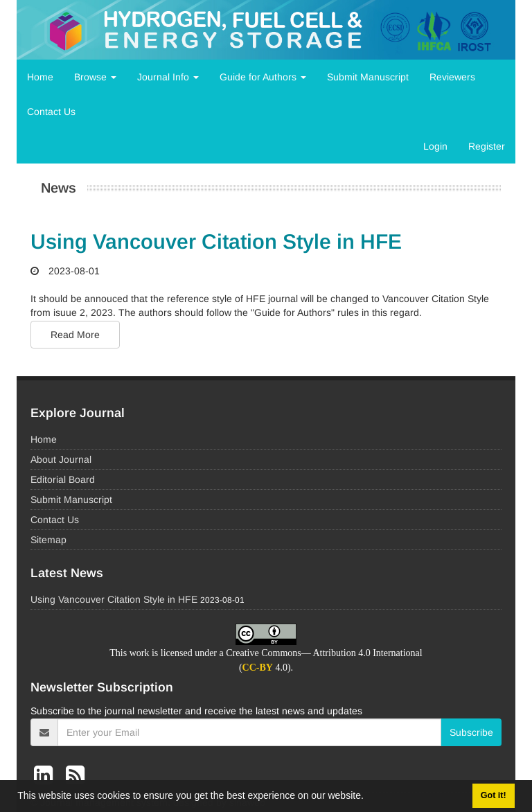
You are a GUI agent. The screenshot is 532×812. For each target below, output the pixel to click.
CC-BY (258, 668)
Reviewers (452, 77)
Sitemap (48, 540)
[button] (369, 797)
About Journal (61, 459)
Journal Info (168, 77)
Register (487, 146)
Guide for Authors (263, 77)
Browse (95, 77)
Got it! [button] (494, 795)
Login (435, 146)
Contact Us (51, 112)
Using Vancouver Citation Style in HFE (216, 241)
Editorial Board (63, 479)
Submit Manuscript (368, 77)
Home (40, 77)
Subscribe (471, 732)
